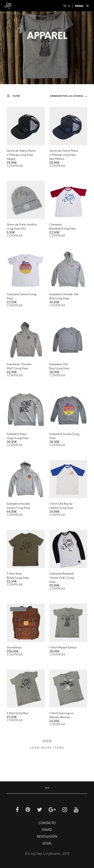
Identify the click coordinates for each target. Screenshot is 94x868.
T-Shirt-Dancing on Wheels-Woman (61, 715)
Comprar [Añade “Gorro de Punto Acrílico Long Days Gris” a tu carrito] (15, 236)
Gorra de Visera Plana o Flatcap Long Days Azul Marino (64, 155)
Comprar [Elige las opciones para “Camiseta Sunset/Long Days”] (15, 306)
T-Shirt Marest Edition (63, 648)
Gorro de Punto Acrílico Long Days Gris (22, 227)
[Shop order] (65, 96)
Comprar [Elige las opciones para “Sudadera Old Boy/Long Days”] (57, 376)
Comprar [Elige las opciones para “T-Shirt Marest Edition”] (57, 655)
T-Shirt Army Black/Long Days (18, 576)
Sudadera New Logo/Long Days (18, 436)
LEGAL (47, 843)
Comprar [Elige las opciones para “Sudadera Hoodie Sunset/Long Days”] (15, 515)
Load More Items (47, 748)
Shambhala (14, 648)
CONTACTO (47, 823)
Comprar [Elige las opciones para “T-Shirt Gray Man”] (15, 721)
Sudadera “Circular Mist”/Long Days (19, 366)
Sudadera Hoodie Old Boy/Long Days (64, 296)
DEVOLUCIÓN (47, 836)
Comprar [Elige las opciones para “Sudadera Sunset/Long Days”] (57, 445)
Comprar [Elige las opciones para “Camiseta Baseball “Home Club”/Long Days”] (57, 589)
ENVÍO (47, 830)
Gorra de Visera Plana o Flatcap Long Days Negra (21, 155)
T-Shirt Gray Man (17, 713)
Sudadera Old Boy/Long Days (59, 366)
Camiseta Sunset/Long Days (21, 296)
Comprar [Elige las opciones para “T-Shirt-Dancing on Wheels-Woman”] (57, 725)
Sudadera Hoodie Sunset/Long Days (18, 506)
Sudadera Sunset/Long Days (64, 436)
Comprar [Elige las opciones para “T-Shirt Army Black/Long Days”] (15, 585)
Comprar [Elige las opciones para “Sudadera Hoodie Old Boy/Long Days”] (57, 306)
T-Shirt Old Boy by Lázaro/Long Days (61, 506)
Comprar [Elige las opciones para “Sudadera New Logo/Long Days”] (15, 445)
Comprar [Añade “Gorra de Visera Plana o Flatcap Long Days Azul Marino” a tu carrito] (57, 166)
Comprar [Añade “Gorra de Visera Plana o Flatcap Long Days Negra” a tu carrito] (15, 166)
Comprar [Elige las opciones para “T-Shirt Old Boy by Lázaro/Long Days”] (57, 515)
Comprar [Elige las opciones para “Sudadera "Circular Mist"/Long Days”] (15, 376)
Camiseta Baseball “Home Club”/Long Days (62, 578)
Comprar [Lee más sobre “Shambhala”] (15, 655)
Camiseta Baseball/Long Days (63, 227)
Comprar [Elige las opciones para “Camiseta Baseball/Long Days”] (57, 236)
